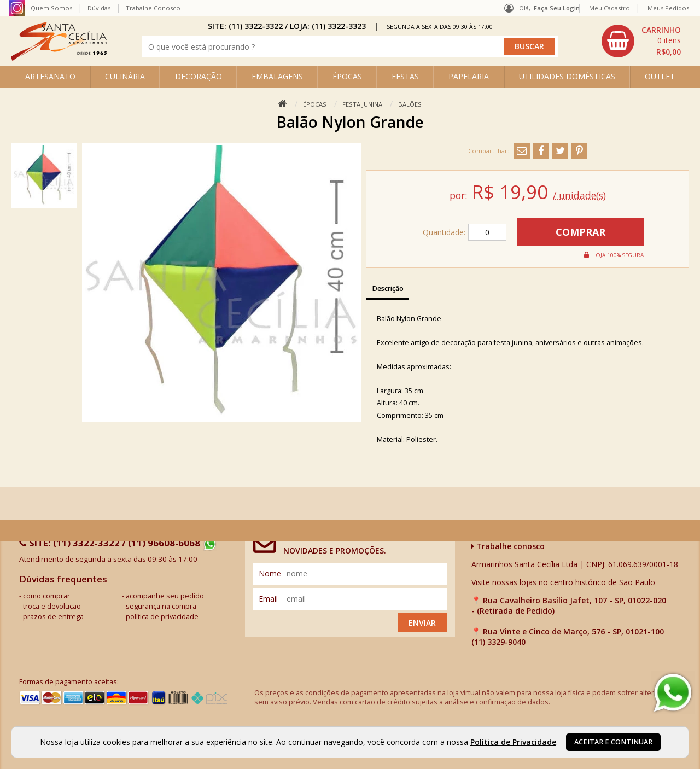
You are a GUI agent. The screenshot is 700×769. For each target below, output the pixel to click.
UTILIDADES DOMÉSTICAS (567, 76)
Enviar (422, 623)
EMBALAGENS (277, 76)
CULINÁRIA (125, 76)
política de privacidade (162, 617)
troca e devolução (52, 606)
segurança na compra (161, 606)
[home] (59, 58)
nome (270, 573)
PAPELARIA (469, 76)
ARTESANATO (50, 76)
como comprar (46, 596)
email (268, 599)
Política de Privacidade (513, 742)
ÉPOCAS (347, 76)
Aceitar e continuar (613, 742)
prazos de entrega (53, 617)
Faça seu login (557, 8)
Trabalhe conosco (508, 546)
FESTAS (405, 76)
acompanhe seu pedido (165, 596)
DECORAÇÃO (199, 76)
